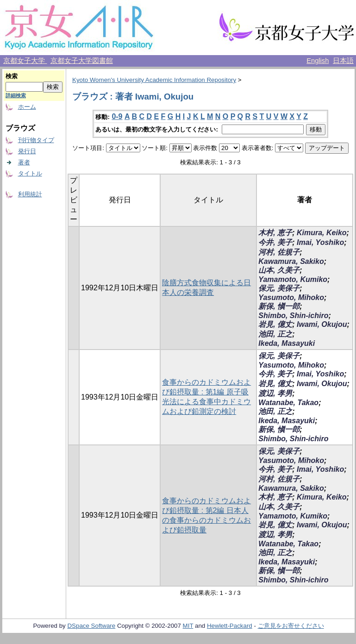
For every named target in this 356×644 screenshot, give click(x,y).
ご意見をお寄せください (291, 626)
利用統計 (30, 194)
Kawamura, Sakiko (291, 261)
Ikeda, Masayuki (287, 343)
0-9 (117, 116)
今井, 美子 (275, 242)
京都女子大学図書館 (82, 61)
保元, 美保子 (279, 288)
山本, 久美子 (279, 270)
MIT (188, 626)
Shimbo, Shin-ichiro (293, 316)
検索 (12, 76)
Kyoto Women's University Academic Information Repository (154, 80)
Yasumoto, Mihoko (291, 297)
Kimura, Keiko (322, 233)
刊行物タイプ (36, 140)
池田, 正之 (275, 334)
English (318, 61)
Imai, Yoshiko (320, 242)
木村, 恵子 (275, 233)
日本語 (343, 61)
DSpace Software (91, 626)
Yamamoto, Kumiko (293, 279)
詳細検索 (16, 95)
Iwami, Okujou (322, 324)
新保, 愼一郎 (279, 306)
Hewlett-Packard (230, 626)
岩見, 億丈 (275, 324)
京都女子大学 (25, 61)
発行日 (27, 151)
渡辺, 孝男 (275, 393)
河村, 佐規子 (279, 252)
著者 (24, 162)
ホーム (27, 107)
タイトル (30, 173)
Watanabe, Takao (288, 403)
